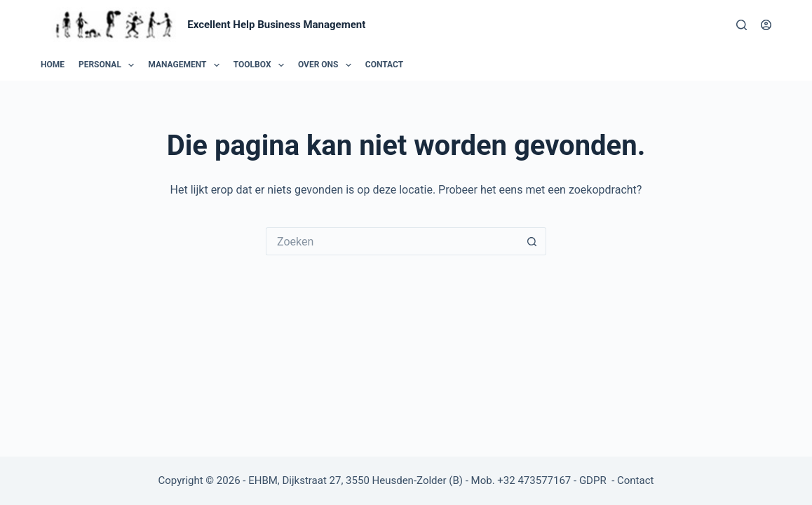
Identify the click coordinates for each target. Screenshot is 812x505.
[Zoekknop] (532, 241)
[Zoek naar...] (392, 241)
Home (53, 65)
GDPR (594, 480)
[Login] (766, 25)
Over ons (327, 65)
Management (186, 65)
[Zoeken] (742, 25)
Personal (109, 65)
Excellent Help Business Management (276, 25)
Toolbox (262, 65)
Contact (384, 65)
